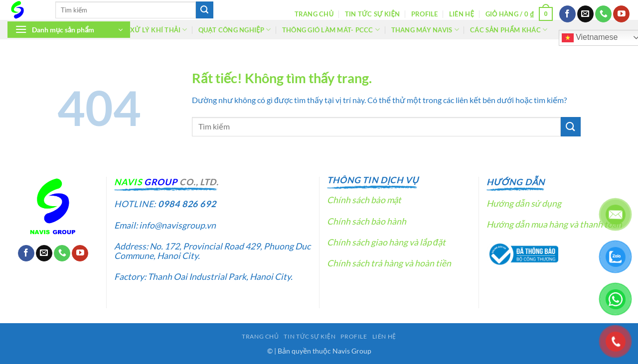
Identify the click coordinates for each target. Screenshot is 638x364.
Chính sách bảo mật (364, 200)
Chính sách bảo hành (367, 221)
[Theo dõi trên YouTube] (621, 14)
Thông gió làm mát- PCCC (331, 30)
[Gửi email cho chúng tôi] (585, 14)
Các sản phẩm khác (509, 30)
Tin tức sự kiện (373, 14)
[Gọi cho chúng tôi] (603, 14)
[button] (519, 14)
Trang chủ (314, 14)
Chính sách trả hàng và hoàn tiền (389, 263)
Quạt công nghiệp (235, 30)
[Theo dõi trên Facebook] (567, 14)
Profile (425, 14)
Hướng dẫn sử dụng (524, 203)
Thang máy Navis (425, 30)
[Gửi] (204, 10)
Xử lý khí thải (159, 30)
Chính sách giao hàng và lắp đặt (386, 242)
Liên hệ (462, 14)
